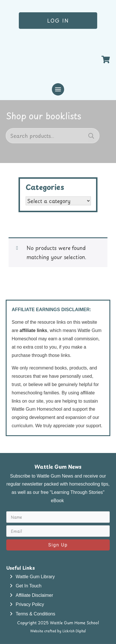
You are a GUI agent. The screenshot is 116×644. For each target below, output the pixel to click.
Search (91, 136)
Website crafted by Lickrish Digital (58, 631)
